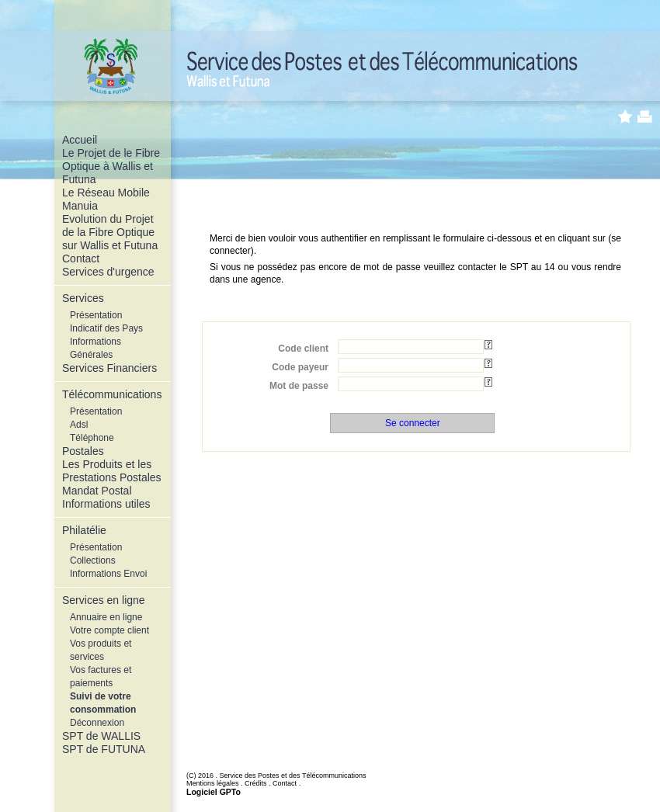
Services (83, 298)
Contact (81, 259)
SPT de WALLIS (101, 736)
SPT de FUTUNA (104, 749)
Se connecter (413, 423)
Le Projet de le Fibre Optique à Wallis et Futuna (111, 166)
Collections (93, 560)
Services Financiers (109, 368)
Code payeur (300, 367)
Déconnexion (97, 723)
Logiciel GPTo (214, 792)
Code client (303, 349)
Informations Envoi (108, 574)
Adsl (79, 425)
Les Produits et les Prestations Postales (112, 471)
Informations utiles (106, 504)
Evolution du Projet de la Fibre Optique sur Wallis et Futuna (110, 232)
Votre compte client (109, 630)
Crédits (256, 783)
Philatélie (84, 530)
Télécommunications (112, 394)
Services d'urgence (108, 272)
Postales (83, 451)
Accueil (80, 140)
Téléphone (92, 438)
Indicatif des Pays (106, 328)
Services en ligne (104, 600)
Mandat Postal (97, 491)
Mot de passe (299, 386)
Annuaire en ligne (106, 617)
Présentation (96, 315)
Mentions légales (213, 783)
